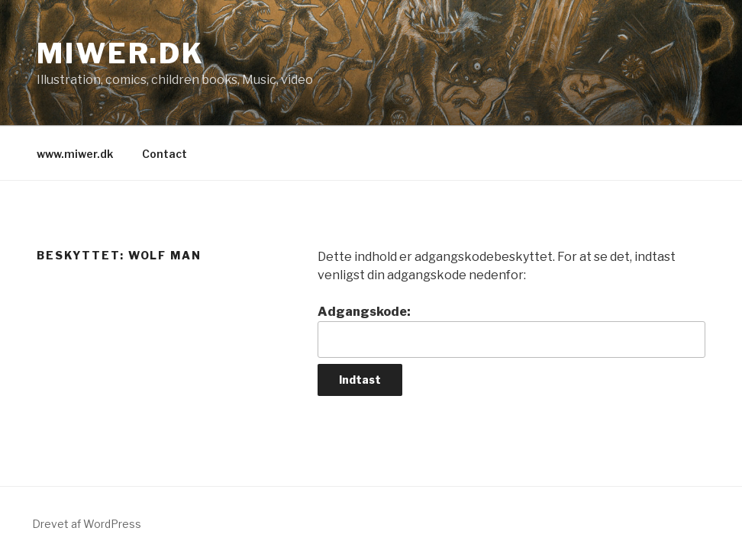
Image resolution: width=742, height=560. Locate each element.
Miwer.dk (121, 53)
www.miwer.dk (75, 154)
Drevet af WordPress (87, 524)
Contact (165, 154)
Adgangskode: (511, 331)
